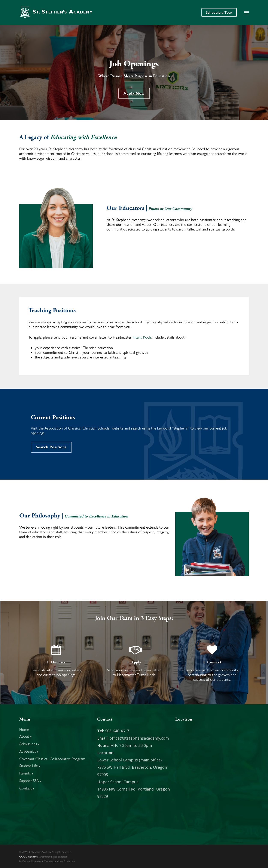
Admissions (30, 744)
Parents (26, 773)
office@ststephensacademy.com (139, 738)
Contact (27, 788)
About (26, 736)
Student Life (30, 766)
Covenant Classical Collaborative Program (52, 759)
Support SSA (31, 781)
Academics (29, 751)
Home (24, 730)
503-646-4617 (117, 731)
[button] (246, 12)
